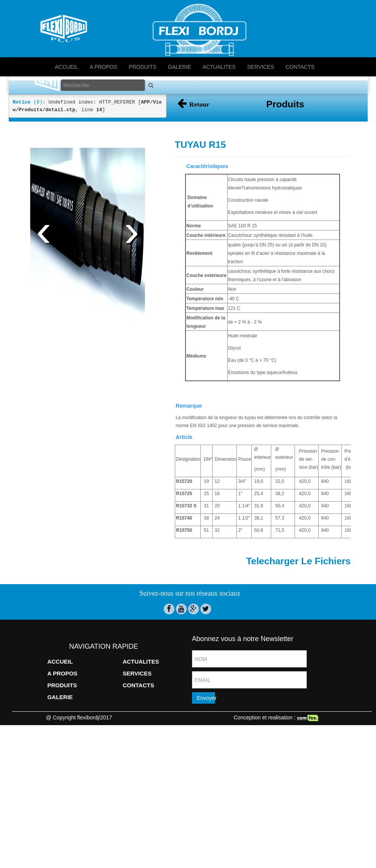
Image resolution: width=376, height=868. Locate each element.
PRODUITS (143, 67)
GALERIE (180, 67)
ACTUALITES (219, 67)
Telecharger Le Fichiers (298, 547)
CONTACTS (300, 67)
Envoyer (206, 684)
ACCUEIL (67, 67)
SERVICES (261, 67)
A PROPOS (103, 67)
